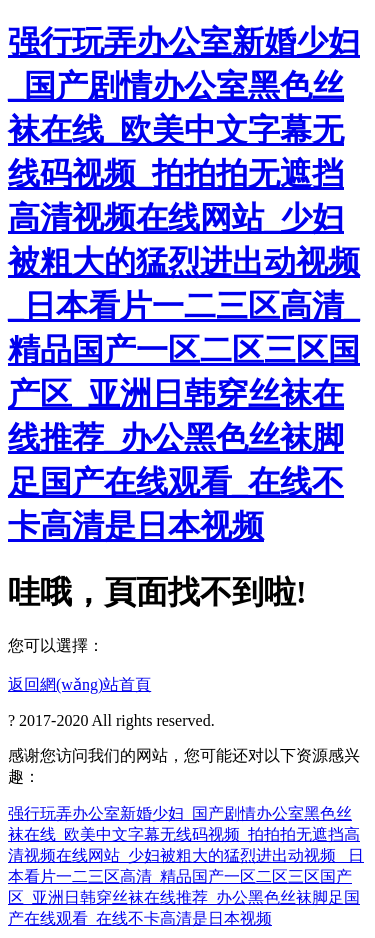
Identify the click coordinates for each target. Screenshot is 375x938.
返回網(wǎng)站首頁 (79, 684)
